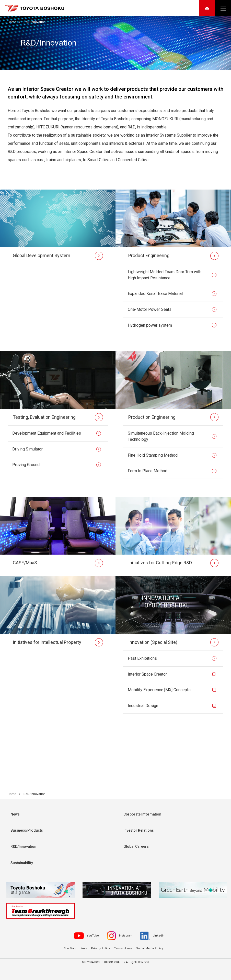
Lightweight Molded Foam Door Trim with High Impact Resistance (165, 275)
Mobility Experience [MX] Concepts (159, 691)
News (15, 815)
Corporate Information (142, 815)
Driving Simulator (27, 449)
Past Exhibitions (142, 659)
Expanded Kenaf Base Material (155, 294)
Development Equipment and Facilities (47, 434)
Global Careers (136, 848)
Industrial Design (143, 706)
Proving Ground (26, 465)
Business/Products (27, 831)
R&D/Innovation (23, 848)
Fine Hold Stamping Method (153, 455)
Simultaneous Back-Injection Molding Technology (161, 437)
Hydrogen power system (150, 325)
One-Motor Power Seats (150, 310)
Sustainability (22, 864)
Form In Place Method (148, 471)
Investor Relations (139, 831)
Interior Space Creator (147, 675)
